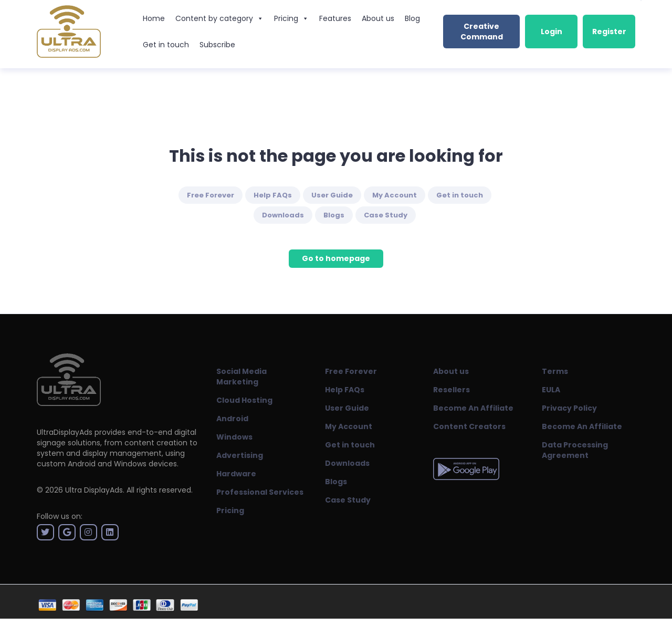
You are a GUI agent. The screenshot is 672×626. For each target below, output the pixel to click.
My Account (395, 195)
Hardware (236, 474)
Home (154, 18)
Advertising (240, 455)
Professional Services (260, 492)
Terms (555, 371)
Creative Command (482, 32)
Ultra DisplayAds (94, 490)
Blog (412, 18)
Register (609, 32)
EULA (551, 390)
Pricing (291, 18)
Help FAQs (273, 195)
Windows (234, 437)
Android (232, 419)
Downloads (283, 215)
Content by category (219, 18)
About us (378, 18)
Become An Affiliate (473, 408)
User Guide (332, 195)
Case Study (386, 215)
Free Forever (211, 195)
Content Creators (469, 426)
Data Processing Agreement (575, 450)
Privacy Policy (569, 408)
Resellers (451, 390)
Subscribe (217, 45)
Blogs (334, 215)
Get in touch (166, 45)
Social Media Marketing (241, 377)
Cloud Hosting (244, 400)
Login (552, 32)
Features (335, 18)
